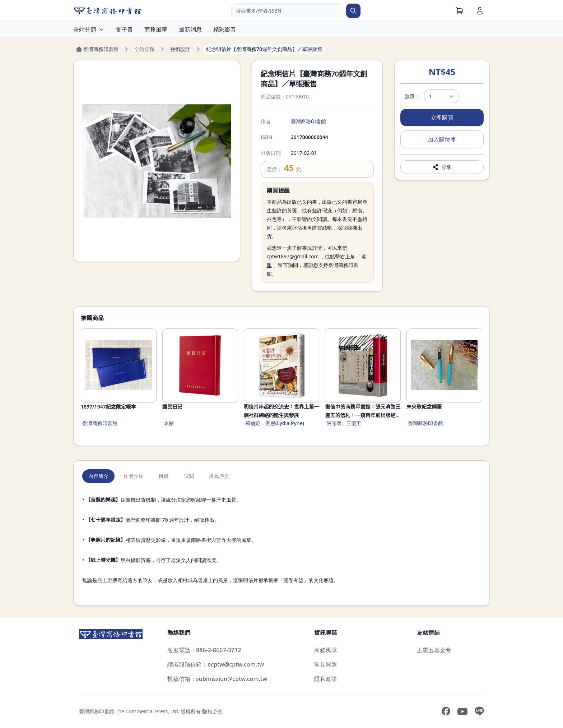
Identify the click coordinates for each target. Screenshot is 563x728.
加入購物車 (442, 139)
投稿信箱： (217, 679)
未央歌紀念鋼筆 (424, 407)
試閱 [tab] (189, 476)
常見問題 (326, 664)
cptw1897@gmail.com (293, 256)
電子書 (124, 29)
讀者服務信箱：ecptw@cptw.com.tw (216, 664)
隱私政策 (326, 679)
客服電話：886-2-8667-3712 (204, 650)
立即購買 (442, 118)
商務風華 (156, 29)
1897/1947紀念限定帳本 (108, 407)
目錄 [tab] (164, 476)
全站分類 (89, 29)
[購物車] (460, 11)
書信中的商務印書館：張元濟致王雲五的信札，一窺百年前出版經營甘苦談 (363, 411)
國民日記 (172, 407)
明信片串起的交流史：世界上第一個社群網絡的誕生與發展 (281, 411)
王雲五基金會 (434, 650)
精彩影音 (225, 29)
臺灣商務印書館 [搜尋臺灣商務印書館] (308, 121)
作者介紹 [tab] (134, 476)
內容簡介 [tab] (98, 476)
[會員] (480, 11)
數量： (412, 96)
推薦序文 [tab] (219, 476)
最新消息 (190, 29)
